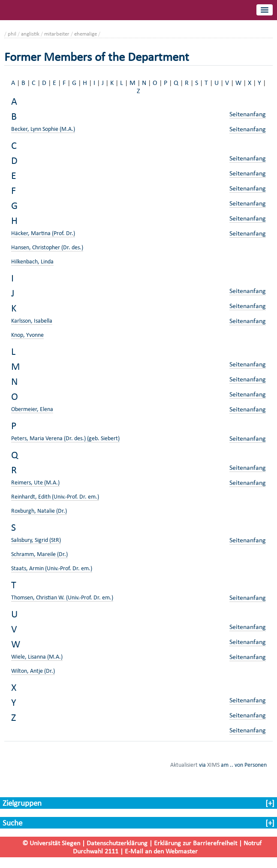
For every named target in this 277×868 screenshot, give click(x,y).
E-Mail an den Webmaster (161, 851)
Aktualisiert (184, 765)
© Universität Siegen (51, 843)
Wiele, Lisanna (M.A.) (37, 657)
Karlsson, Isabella (32, 321)
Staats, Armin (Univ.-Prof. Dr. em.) (52, 568)
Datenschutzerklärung (117, 843)
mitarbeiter (57, 34)
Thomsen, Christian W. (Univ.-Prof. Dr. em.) (62, 597)
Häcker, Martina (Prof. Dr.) (43, 233)
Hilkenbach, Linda (32, 262)
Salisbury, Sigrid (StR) (36, 540)
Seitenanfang (248, 114)
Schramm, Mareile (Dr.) (39, 554)
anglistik (30, 34)
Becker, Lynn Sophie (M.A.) (43, 129)
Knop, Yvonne (27, 335)
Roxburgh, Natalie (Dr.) (39, 511)
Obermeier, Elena (32, 409)
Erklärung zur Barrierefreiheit (196, 843)
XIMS (213, 765)
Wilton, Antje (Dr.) (33, 671)
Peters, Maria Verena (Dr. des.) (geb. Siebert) (65, 438)
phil (12, 34)
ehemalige (86, 34)
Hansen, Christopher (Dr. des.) (47, 247)
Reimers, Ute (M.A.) (35, 482)
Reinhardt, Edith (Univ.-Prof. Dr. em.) (55, 497)
